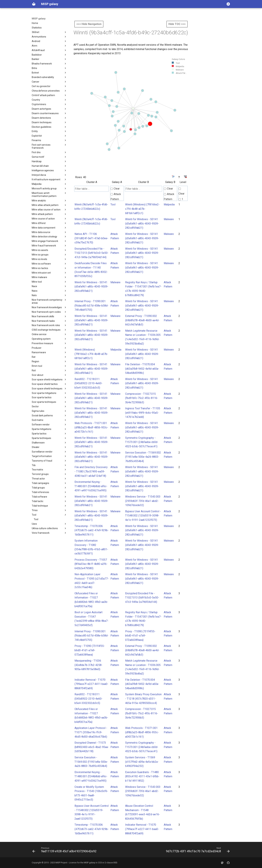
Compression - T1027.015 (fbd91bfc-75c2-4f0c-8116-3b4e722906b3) (142, 398)
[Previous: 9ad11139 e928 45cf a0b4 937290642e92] (65, 851)
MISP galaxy (39, 19)
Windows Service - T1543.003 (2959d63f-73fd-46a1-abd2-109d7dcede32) (143, 501)
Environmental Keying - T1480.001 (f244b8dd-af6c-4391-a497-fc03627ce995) (91, 486)
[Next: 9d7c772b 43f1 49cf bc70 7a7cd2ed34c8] (197, 851)
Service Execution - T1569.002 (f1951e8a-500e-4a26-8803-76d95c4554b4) (143, 457)
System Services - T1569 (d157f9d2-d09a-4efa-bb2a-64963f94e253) (142, 762)
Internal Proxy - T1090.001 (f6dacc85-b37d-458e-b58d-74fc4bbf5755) (91, 306)
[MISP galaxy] (34, 4)
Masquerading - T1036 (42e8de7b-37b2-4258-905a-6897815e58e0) (88, 665)
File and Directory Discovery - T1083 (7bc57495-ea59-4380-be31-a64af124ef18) (91, 471)
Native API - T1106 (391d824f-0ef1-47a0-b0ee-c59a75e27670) (91, 238)
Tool (113, 204)
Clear (115, 189)
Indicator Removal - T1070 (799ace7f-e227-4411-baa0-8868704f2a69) (91, 684)
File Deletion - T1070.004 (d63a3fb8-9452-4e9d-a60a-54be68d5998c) (142, 369)
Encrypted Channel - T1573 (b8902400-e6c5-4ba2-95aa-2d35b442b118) (92, 747)
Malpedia (169, 204)
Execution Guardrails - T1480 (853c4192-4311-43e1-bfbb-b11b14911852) (142, 776)
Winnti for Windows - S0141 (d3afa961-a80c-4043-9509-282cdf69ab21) (142, 223)
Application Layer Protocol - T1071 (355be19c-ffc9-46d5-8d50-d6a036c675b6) (91, 732)
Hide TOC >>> (177, 24)
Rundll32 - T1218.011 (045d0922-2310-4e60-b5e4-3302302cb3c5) (88, 383)
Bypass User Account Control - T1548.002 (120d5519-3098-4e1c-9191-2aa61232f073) (143, 516)
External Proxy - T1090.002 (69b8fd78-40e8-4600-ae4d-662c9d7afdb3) (142, 320)
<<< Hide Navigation (89, 24)
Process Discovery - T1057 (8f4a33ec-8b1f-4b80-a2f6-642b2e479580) (91, 564)
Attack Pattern (116, 197)
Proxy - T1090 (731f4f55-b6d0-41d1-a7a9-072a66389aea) (140, 636)
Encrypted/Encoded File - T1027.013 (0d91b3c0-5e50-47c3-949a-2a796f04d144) (91, 253)
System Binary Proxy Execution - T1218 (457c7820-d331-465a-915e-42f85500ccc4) (143, 699)
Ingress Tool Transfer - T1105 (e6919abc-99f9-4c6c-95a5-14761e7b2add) (143, 413)
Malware (169, 219)
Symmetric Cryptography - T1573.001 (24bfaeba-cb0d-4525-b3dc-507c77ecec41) (142, 442)
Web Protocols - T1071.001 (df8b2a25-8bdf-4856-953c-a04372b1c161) (91, 427)
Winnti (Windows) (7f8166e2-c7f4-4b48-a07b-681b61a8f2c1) (142, 209)
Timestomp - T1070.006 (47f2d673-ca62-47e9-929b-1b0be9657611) (92, 530)
